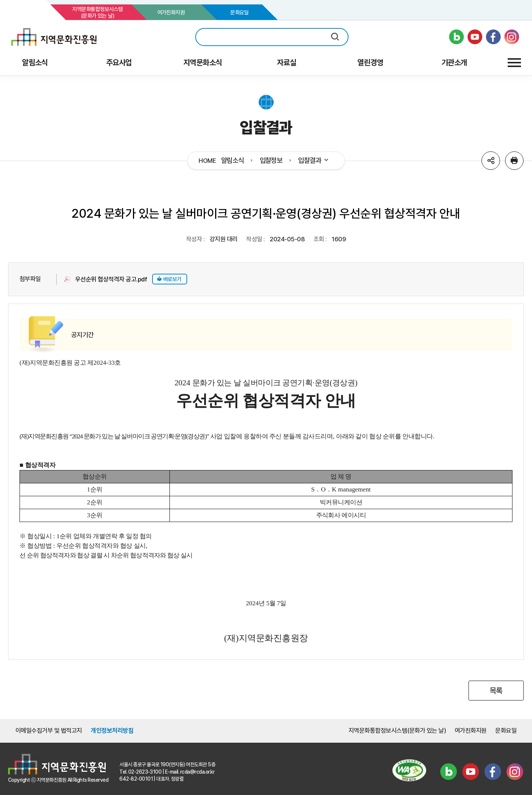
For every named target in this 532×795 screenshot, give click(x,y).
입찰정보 (271, 161)
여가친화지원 (171, 13)
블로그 (448, 772)
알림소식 (232, 161)
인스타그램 (515, 772)
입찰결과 (314, 161)
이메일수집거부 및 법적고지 (49, 731)
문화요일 (239, 13)
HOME (207, 161)
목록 (496, 691)
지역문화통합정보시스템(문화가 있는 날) (97, 13)
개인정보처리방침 (112, 731)
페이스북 (493, 772)
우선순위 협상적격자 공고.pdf (111, 279)
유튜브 (470, 772)
